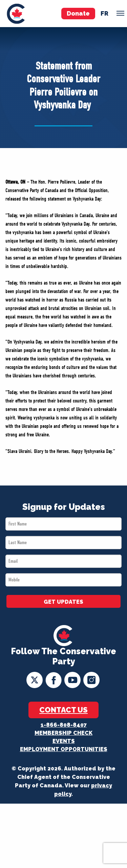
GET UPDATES (63, 602)
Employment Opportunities (64, 749)
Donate (78, 13)
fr (104, 13)
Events (64, 741)
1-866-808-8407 (64, 725)
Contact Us (63, 710)
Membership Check (63, 733)
